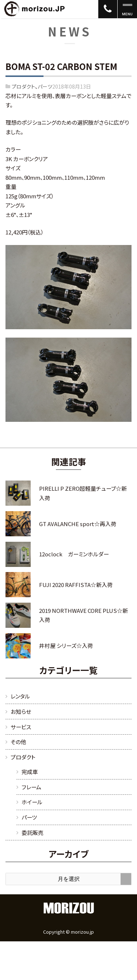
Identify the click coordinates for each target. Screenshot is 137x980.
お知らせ (21, 711)
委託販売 (33, 833)
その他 (18, 742)
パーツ (45, 86)
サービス (21, 727)
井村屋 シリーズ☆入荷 (66, 645)
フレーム (31, 787)
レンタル (20, 696)
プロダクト (23, 86)
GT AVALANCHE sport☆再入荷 (78, 524)
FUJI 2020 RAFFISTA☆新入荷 (76, 585)
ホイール (32, 802)
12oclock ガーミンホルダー (74, 554)
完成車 (30, 772)
